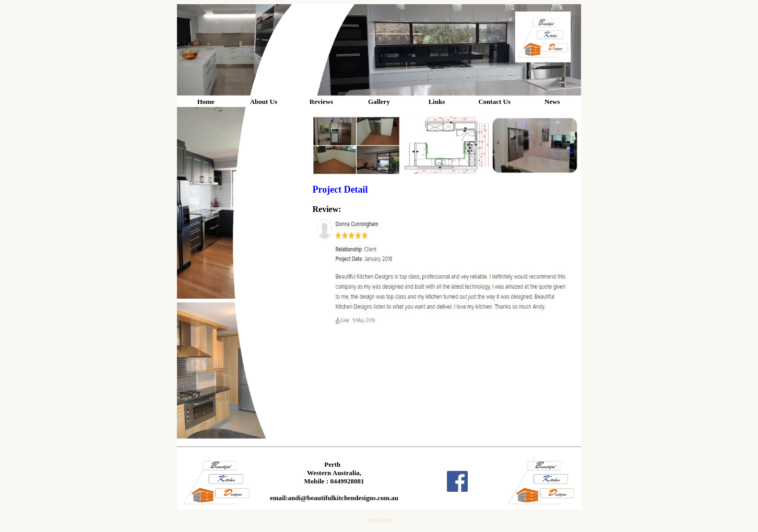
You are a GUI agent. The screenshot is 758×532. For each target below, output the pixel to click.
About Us (264, 102)
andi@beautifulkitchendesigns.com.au (343, 498)
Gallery (379, 102)
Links (437, 102)
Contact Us (494, 102)
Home (206, 102)
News (552, 102)
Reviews (322, 102)
